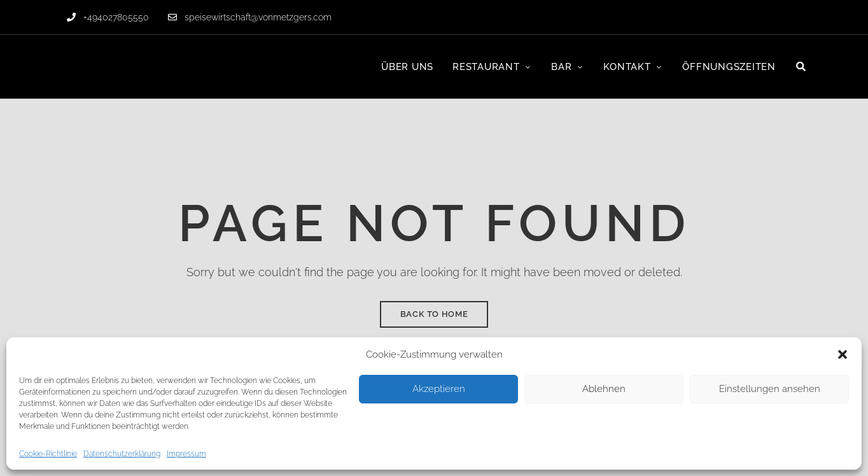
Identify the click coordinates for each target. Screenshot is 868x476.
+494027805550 (108, 17)
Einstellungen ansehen (770, 389)
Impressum (186, 454)
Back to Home (434, 314)
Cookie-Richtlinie (48, 454)
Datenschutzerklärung (122, 454)
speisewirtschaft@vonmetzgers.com (250, 17)
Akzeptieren (439, 389)
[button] (843, 354)
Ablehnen (604, 389)
